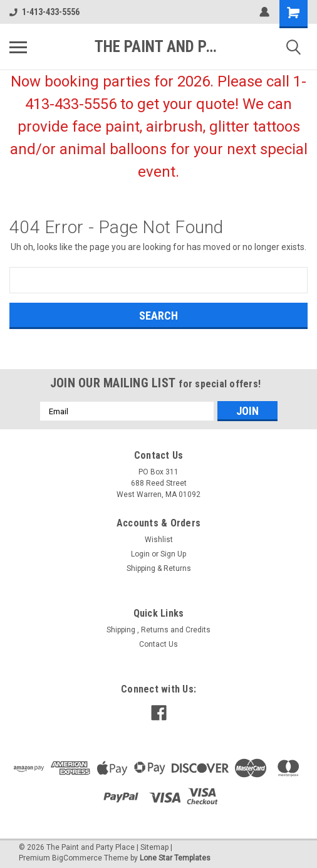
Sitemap (154, 847)
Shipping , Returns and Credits (158, 630)
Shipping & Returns (159, 568)
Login (140, 554)
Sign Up (173, 554)
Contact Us (158, 644)
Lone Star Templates (175, 858)
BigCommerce (77, 858)
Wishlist (159, 540)
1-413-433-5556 (44, 12)
